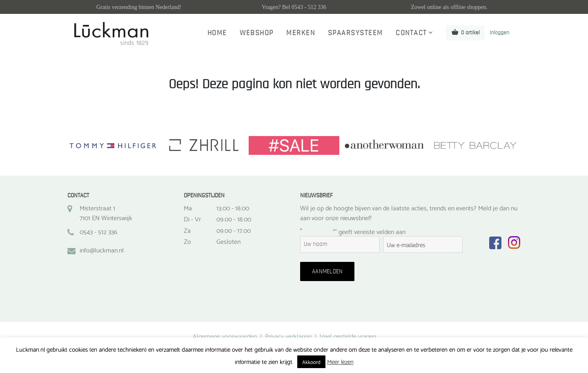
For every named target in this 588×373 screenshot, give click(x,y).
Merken (301, 33)
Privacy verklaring (288, 336)
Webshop (257, 33)
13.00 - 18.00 (233, 208)
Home (217, 33)
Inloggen (499, 33)
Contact (411, 33)
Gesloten (228, 241)
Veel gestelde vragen (348, 336)
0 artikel (465, 32)
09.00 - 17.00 (234, 230)
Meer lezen (340, 361)
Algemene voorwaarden (225, 336)
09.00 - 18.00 (234, 219)
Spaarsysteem (355, 33)
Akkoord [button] (311, 362)
